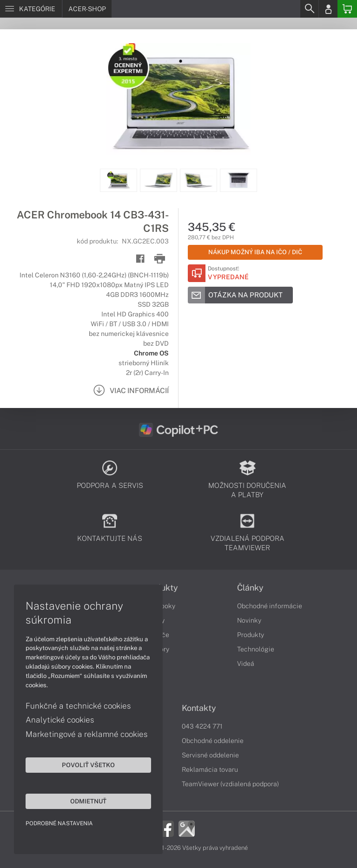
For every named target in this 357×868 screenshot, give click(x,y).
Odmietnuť (88, 801)
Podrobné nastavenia (59, 823)
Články (250, 588)
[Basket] (347, 9)
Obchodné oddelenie (213, 741)
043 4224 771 (202, 726)
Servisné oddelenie (210, 755)
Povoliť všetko (88, 765)
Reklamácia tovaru (210, 769)
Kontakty (199, 708)
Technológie (256, 649)
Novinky (249, 620)
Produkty (251, 635)
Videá (246, 664)
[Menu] (31, 9)
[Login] (328, 9)
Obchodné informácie (270, 606)
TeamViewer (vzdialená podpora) (230, 784)
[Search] (309, 9)
